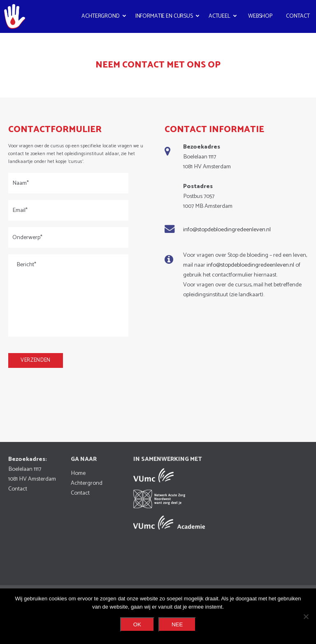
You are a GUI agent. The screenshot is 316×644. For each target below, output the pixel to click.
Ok (137, 624)
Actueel (220, 16)
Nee (177, 624)
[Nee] (306, 616)
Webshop (260, 16)
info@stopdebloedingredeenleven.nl (227, 230)
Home (78, 473)
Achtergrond (100, 16)
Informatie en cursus (164, 16)
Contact (298, 16)
